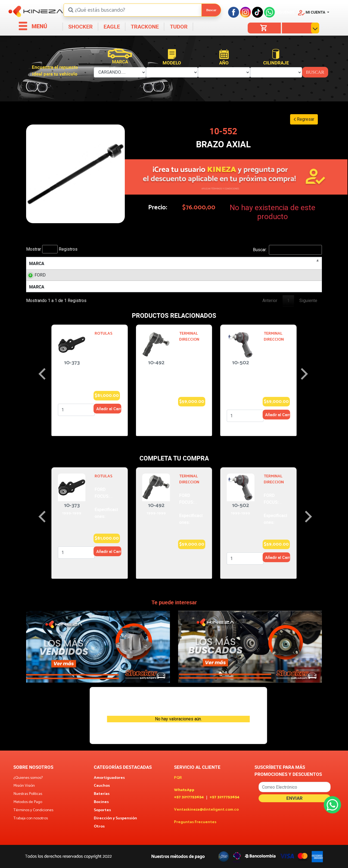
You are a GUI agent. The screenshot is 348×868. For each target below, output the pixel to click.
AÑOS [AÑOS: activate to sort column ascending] (183, 263)
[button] (314, 12)
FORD (35, 275)
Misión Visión (24, 786)
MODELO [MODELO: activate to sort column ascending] (74, 263)
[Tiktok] (257, 12)
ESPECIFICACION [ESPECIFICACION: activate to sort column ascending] (279, 263)
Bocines (101, 802)
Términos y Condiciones (33, 810)
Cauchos (102, 786)
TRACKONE (144, 27)
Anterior (270, 301)
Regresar (304, 119)
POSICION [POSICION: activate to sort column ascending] (229, 263)
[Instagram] (246, 12)
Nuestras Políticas (28, 794)
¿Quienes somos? (28, 778)
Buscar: (287, 250)
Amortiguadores (109, 778)
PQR (178, 778)
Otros (99, 827)
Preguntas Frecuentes (195, 822)
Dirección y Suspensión (115, 819)
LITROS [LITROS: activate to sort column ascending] (149, 263)
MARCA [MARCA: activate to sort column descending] (37, 263)
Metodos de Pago (28, 802)
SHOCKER (80, 27)
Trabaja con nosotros (31, 819)
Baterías (102, 794)
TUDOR (178, 27)
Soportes (102, 810)
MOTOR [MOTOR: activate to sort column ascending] (112, 263)
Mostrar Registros (52, 249)
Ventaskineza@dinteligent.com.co (206, 810)
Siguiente (308, 301)
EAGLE (111, 27)
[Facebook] (234, 12)
